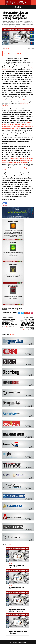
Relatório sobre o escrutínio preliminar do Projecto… (17, 610)
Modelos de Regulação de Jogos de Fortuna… (16, 566)
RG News (7, 49)
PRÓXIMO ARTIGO (29, 318)
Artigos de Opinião (12, 309)
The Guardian (21, 309)
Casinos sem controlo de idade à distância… (18, 632)
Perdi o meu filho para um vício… (16, 588)
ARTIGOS (10, 564)
